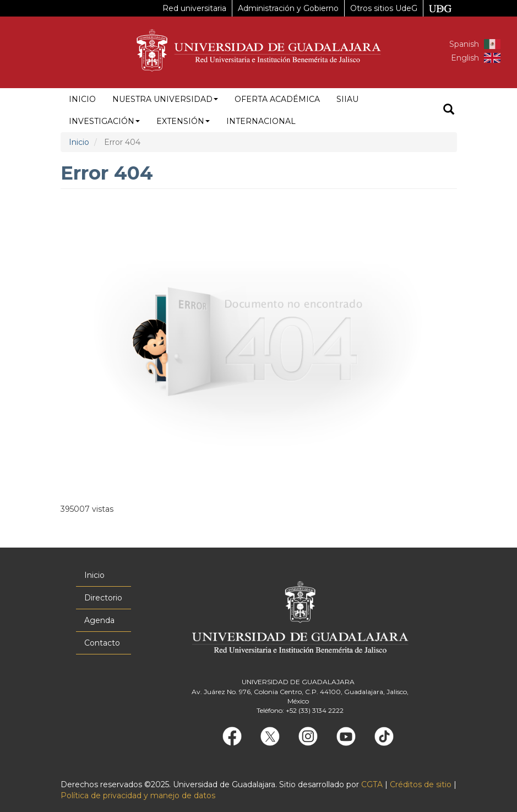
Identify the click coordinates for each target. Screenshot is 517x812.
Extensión (183, 121)
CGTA (372, 784)
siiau (347, 99)
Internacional (261, 121)
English (465, 58)
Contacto (102, 643)
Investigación (104, 121)
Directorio (103, 598)
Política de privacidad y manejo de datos (138, 795)
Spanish (464, 44)
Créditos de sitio (421, 784)
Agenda (99, 620)
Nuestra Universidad (165, 99)
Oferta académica (277, 99)
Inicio (82, 99)
